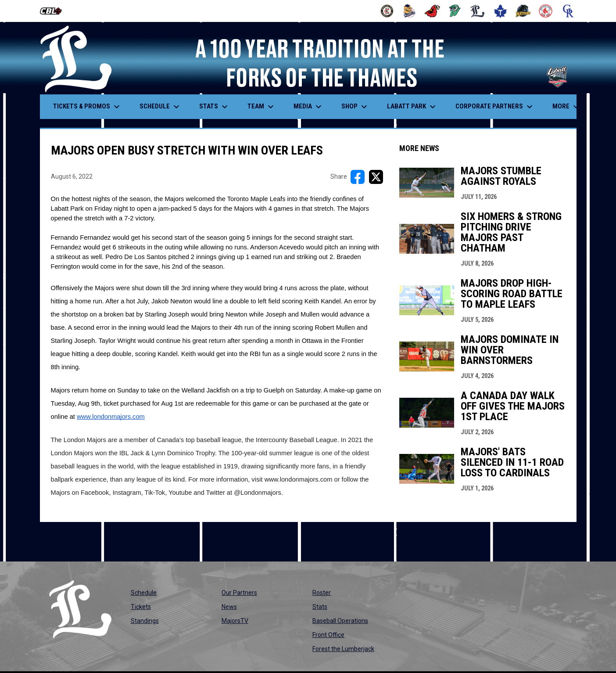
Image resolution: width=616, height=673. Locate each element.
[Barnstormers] (387, 11)
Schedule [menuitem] (161, 107)
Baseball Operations (340, 621)
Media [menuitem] (309, 107)
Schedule (144, 593)
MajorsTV (235, 621)
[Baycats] (410, 11)
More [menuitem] (567, 107)
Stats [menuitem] (215, 107)
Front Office (328, 635)
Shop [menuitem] (355, 107)
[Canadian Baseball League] (54, 11)
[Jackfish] (455, 11)
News (229, 607)
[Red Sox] (546, 11)
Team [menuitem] (262, 107)
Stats (320, 607)
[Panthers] (523, 11)
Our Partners (239, 593)
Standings (145, 621)
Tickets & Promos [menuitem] (88, 107)
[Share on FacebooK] (358, 177)
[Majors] (478, 11)
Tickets (141, 607)
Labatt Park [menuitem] (412, 107)
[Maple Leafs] (500, 11)
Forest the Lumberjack (343, 649)
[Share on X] (376, 177)
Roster (322, 593)
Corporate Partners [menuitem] (495, 107)
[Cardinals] (432, 11)
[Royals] (568, 11)
